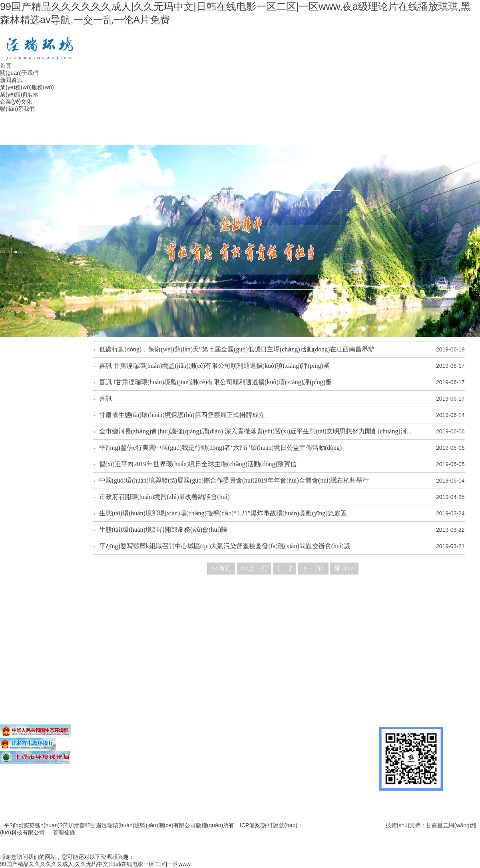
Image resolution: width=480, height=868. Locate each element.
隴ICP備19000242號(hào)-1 (338, 825)
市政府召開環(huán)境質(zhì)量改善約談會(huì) (164, 497)
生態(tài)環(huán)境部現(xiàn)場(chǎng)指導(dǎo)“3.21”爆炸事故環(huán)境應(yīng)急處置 (223, 513)
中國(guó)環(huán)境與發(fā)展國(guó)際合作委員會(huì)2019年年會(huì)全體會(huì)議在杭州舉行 (234, 480)
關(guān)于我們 (19, 73)
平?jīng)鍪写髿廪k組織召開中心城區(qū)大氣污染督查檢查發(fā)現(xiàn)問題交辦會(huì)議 (225, 546)
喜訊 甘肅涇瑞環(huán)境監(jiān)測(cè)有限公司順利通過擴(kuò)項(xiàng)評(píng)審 (214, 366)
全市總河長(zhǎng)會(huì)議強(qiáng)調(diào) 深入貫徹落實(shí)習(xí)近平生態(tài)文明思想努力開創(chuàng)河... (255, 431)
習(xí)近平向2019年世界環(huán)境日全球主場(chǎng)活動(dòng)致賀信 (198, 464)
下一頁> (313, 568)
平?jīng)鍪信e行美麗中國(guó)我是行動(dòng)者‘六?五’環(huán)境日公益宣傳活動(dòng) (221, 448)
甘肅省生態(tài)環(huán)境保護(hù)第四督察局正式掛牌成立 (182, 415)
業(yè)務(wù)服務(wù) (27, 87)
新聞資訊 (11, 80)
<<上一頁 (254, 568)
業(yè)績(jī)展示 (19, 94)
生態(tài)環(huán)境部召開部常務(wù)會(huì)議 (163, 530)
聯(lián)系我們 (17, 109)
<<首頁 (221, 568)
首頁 (6, 66)
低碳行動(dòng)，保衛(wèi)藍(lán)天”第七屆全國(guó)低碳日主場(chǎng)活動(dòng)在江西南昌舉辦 (237, 349)
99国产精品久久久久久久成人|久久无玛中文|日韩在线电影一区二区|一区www (95, 864)
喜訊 (106, 398)
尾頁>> (344, 568)
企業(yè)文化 (16, 102)
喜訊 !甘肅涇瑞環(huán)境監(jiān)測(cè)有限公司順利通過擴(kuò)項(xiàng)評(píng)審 (216, 382)
